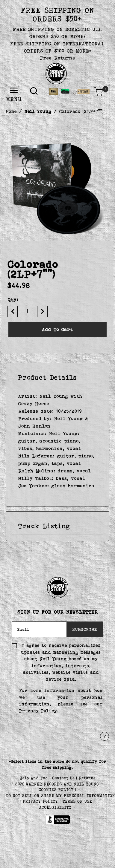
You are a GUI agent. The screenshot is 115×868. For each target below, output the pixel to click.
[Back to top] (105, 736)
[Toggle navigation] (14, 91)
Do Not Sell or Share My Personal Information (60, 796)
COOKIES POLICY (57, 790)
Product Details (47, 378)
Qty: (13, 300)
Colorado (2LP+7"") (82, 111)
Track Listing (44, 526)
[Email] (39, 630)
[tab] (57, 378)
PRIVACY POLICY (41, 801)
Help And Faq (35, 778)
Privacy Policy (38, 711)
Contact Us (64, 778)
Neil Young (38, 111)
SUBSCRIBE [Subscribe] (85, 629)
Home (11, 111)
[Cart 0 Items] (99, 91)
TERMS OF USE (77, 801)
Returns (87, 778)
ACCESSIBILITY (55, 807)
